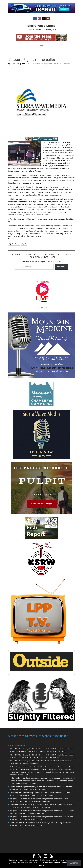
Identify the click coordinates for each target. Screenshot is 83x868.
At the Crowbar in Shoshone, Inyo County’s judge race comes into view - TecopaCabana (41, 778)
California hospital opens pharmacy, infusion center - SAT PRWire (33, 786)
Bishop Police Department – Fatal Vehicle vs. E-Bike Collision (45, 751)
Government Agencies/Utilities (46, 64)
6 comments (65, 64)
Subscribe (61, 267)
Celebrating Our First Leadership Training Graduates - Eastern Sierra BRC (36, 792)
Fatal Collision (34, 763)
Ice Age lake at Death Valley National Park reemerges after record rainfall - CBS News (40, 816)
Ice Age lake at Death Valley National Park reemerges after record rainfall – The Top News (42, 810)
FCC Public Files (41, 308)
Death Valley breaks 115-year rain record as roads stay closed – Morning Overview (39, 822)
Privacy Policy (47, 862)
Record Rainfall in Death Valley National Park (35, 801)
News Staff (15, 64)
